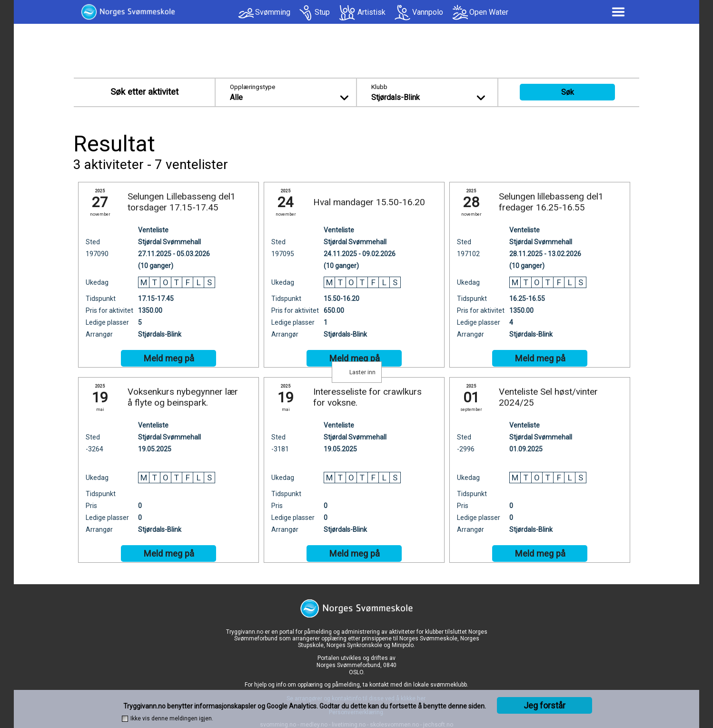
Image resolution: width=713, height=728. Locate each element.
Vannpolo (428, 12)
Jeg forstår (545, 705)
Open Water (489, 12)
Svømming (273, 12)
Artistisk (371, 12)
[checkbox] (125, 719)
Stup (322, 12)
